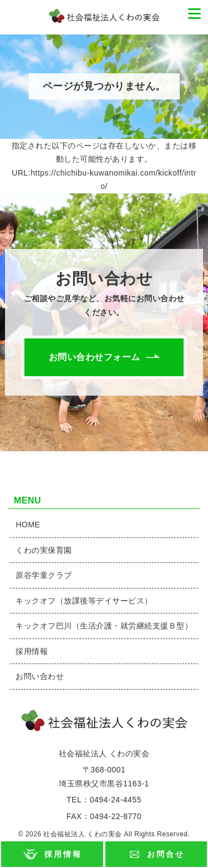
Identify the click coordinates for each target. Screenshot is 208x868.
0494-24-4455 (116, 800)
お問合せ (166, 854)
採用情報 (63, 854)
